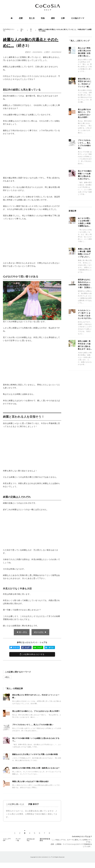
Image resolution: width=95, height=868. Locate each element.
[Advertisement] (32, 156)
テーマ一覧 (18, 840)
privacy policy (31, 840)
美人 (8, 677)
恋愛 (21, 18)
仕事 (63, 18)
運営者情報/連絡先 (45, 840)
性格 (43, 18)
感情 (53, 18)
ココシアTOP (7, 840)
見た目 (32, 18)
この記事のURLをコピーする (32, 654)
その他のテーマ (78, 18)
